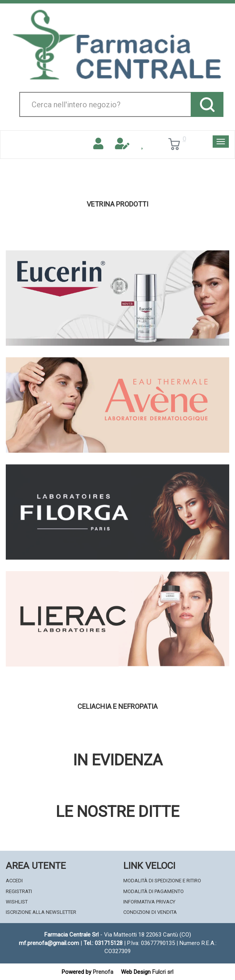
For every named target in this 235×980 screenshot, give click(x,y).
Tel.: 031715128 (103, 943)
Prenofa (103, 972)
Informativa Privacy (149, 902)
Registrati (19, 891)
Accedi (14, 881)
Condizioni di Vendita (150, 912)
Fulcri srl (163, 972)
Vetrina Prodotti (117, 204)
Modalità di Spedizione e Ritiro (162, 881)
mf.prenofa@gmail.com (49, 943)
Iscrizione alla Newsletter (41, 912)
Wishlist (17, 902)
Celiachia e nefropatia (117, 707)
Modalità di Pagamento (154, 891)
